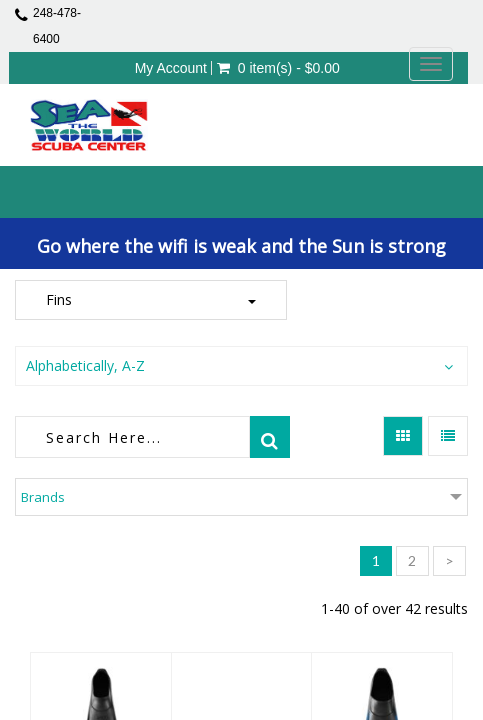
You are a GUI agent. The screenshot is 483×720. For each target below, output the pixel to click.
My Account (171, 68)
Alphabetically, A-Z (85, 365)
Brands (43, 497)
